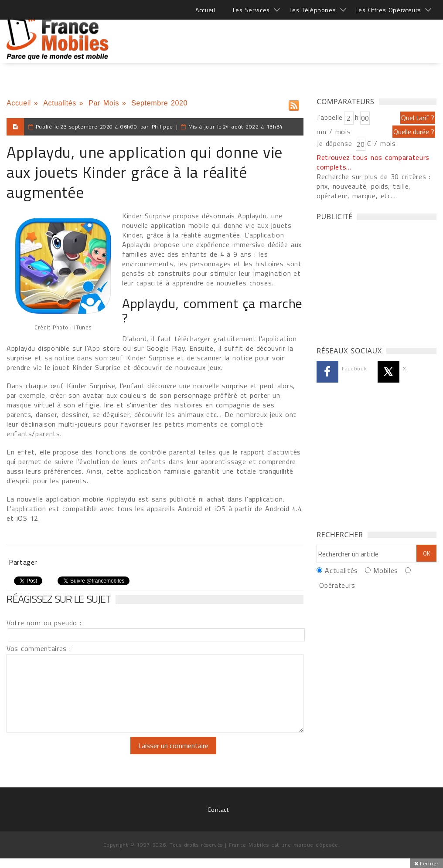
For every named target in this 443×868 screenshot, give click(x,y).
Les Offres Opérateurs (388, 10)
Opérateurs (337, 585)
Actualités (60, 103)
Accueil (205, 10)
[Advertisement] (278, 35)
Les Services (251, 10)
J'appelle (330, 117)
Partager (23, 562)
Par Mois (104, 103)
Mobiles (385, 570)
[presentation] (79, 754)
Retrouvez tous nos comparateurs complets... (373, 162)
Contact (218, 809)
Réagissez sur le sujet (59, 599)
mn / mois (334, 132)
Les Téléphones (313, 10)
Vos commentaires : (39, 648)
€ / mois (381, 143)
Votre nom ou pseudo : (44, 623)
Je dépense (336, 143)
